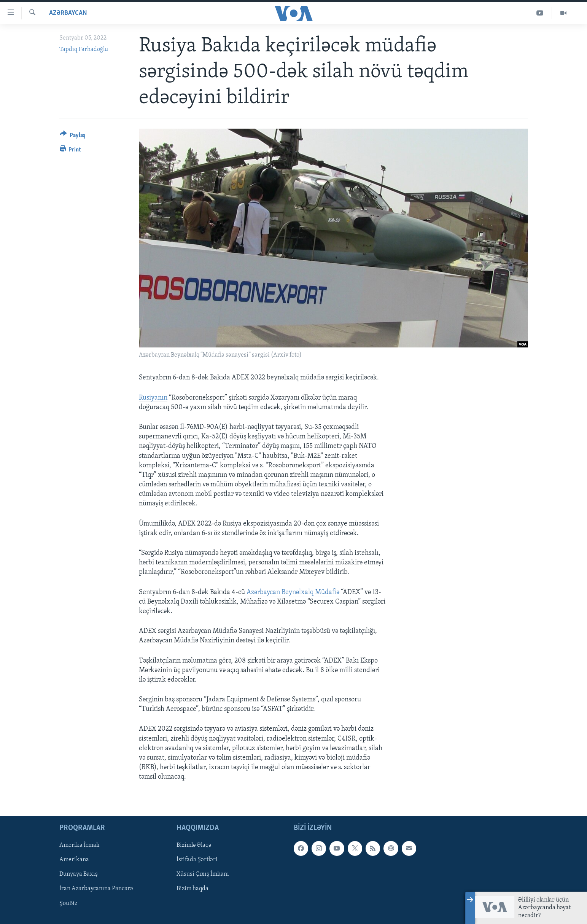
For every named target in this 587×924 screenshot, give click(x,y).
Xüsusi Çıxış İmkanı (203, 874)
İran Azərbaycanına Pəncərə (96, 889)
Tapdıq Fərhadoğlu (84, 49)
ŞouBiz (68, 903)
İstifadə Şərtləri (197, 860)
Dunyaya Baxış (79, 874)
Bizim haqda (192, 889)
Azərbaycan (68, 13)
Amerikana (74, 860)
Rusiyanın (153, 398)
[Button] (73, 136)
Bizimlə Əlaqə (194, 845)
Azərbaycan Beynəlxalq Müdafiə (293, 592)
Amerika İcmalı (80, 845)
